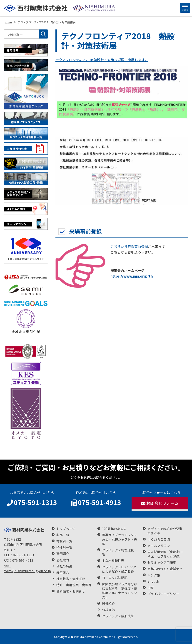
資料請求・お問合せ (71, 591)
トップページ (66, 529)
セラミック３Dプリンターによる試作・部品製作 (121, 569)
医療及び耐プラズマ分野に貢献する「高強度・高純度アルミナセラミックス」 (120, 591)
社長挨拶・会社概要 (71, 579)
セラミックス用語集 (162, 563)
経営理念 (63, 573)
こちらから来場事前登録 (129, 246)
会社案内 (63, 560)
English (153, 581)
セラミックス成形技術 (118, 616)
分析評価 (108, 610)
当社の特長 (64, 566)
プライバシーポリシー (163, 594)
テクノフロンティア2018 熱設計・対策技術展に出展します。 (102, 60)
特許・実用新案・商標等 (74, 585)
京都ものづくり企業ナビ (165, 569)
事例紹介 (63, 554)
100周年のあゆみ (114, 529)
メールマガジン (159, 546)
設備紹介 (108, 604)
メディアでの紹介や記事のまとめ (165, 531)
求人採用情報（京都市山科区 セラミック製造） (165, 554)
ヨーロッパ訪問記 (115, 578)
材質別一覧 (64, 541)
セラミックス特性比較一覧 (120, 552)
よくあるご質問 (159, 539)
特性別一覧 (64, 548)
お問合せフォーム (160, 503)
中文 (151, 588)
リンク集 (154, 575)
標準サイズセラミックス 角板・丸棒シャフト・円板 (120, 539)
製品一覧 (63, 535)
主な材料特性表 (113, 561)
